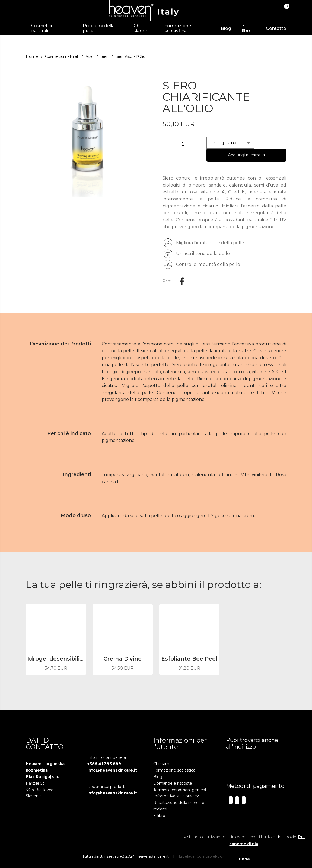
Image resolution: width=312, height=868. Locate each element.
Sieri (105, 56)
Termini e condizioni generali (180, 790)
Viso (90, 56)
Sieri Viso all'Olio (130, 56)
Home (32, 56)
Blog (226, 28)
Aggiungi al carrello (246, 155)
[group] (88, 136)
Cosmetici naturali (62, 56)
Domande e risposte (173, 783)
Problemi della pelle (99, 28)
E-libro (247, 28)
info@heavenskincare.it (112, 770)
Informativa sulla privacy (176, 796)
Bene (244, 859)
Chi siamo (140, 28)
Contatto (276, 28)
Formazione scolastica (178, 28)
